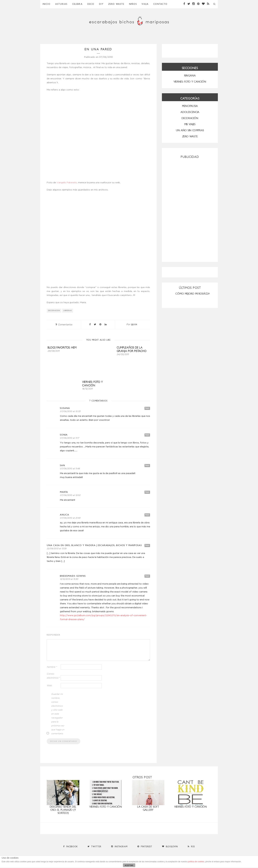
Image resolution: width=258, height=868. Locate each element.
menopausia (190, 106)
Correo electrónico (53, 676)
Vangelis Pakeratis (67, 183)
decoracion (54, 311)
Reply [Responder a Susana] (147, 408)
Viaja (145, 4)
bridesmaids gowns (73, 576)
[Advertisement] (190, 209)
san (62, 465)
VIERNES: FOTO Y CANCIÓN (190, 82)
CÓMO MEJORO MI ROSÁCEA (193, 294)
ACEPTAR (129, 865)
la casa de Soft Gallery (148, 808)
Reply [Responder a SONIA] (147, 435)
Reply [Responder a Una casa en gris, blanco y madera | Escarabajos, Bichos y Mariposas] (147, 545)
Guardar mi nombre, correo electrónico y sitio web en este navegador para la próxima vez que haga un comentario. (58, 714)
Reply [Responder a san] (147, 465)
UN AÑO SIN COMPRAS (190, 130)
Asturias (61, 4)
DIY (101, 4)
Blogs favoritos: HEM (62, 348)
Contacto (160, 4)
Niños (133, 4)
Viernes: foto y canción (92, 384)
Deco (91, 4)
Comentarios (64, 325)
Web (49, 686)
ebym (134, 325)
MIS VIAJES (190, 124)
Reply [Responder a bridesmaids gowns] (147, 576)
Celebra (77, 4)
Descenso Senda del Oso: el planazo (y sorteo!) (63, 810)
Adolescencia (190, 112)
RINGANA (190, 76)
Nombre (52, 667)
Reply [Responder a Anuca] (147, 515)
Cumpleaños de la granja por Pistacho (132, 349)
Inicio (47, 4)
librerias (68, 311)
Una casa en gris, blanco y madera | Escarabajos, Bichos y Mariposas (94, 545)
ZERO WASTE (116, 4)
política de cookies (196, 862)
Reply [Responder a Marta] (147, 492)
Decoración (190, 118)
